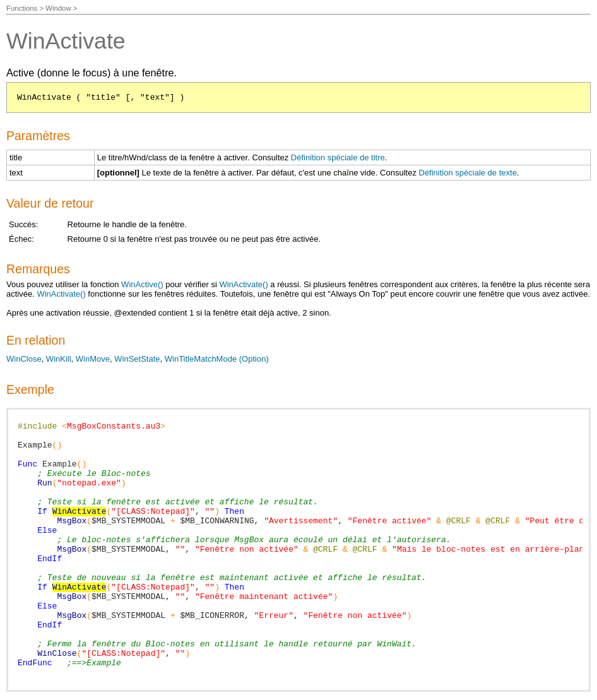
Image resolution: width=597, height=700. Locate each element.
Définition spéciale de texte (468, 173)
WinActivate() (243, 284)
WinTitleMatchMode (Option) (217, 359)
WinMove (93, 359)
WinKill (59, 359)
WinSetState (137, 359)
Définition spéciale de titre (338, 157)
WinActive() (142, 284)
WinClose (24, 359)
